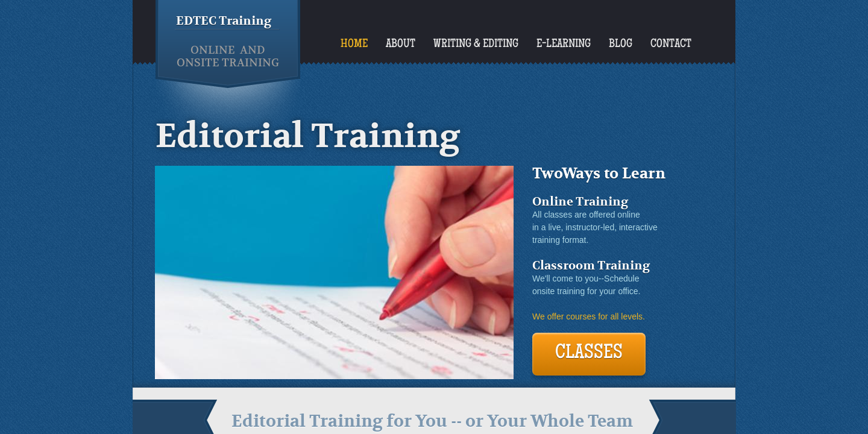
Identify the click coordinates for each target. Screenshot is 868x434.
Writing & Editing (476, 45)
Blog (621, 45)
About (401, 45)
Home (354, 45)
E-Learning (564, 45)
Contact (671, 45)
